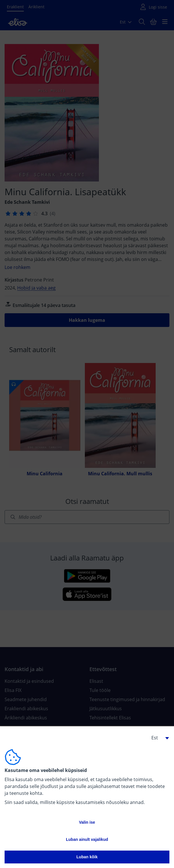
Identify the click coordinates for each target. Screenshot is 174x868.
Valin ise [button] (87, 822)
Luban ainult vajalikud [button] (87, 839)
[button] (158, 738)
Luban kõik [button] (87, 857)
